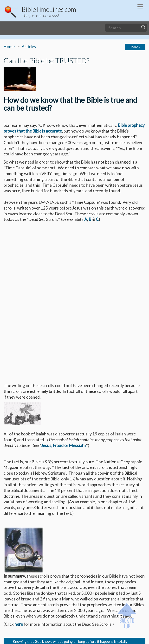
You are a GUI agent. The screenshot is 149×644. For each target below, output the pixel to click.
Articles (29, 47)
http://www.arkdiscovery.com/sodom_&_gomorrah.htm (72, 573)
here (19, 488)
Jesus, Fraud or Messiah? (64, 309)
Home (9, 47)
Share (135, 47)
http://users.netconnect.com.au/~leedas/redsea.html (70, 556)
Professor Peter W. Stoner (89, 578)
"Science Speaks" (29, 578)
